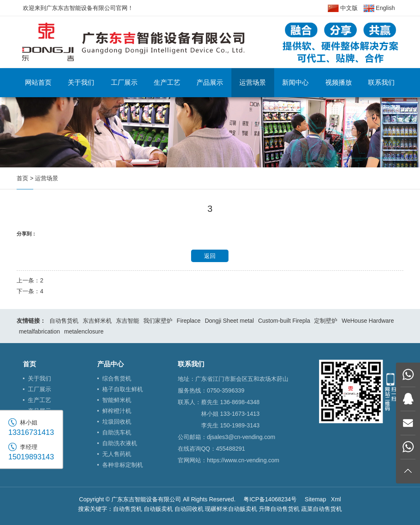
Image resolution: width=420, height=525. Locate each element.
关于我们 (81, 82)
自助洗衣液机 (120, 443)
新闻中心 (295, 82)
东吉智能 (128, 321)
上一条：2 (30, 280)
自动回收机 (189, 509)
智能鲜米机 (117, 400)
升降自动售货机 (279, 509)
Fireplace (189, 321)
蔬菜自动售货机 (322, 509)
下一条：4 (30, 291)
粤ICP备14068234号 (270, 499)
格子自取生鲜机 (123, 389)
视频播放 (339, 82)
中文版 (343, 8)
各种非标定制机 (123, 465)
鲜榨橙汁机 (117, 411)
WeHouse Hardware (368, 321)
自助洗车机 (117, 432)
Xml (336, 499)
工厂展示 (124, 82)
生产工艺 (167, 82)
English (379, 8)
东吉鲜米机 (97, 321)
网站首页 (38, 82)
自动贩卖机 (158, 509)
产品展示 (210, 82)
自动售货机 (64, 321)
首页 (22, 178)
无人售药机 (117, 454)
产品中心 (111, 364)
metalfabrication (39, 331)
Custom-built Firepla (284, 321)
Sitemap (316, 499)
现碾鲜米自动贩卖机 (231, 509)
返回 (210, 256)
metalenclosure (84, 331)
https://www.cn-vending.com (243, 460)
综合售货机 (117, 378)
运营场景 (253, 82)
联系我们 (381, 82)
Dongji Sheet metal (229, 321)
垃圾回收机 (117, 422)
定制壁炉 (326, 321)
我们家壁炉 (158, 321)
